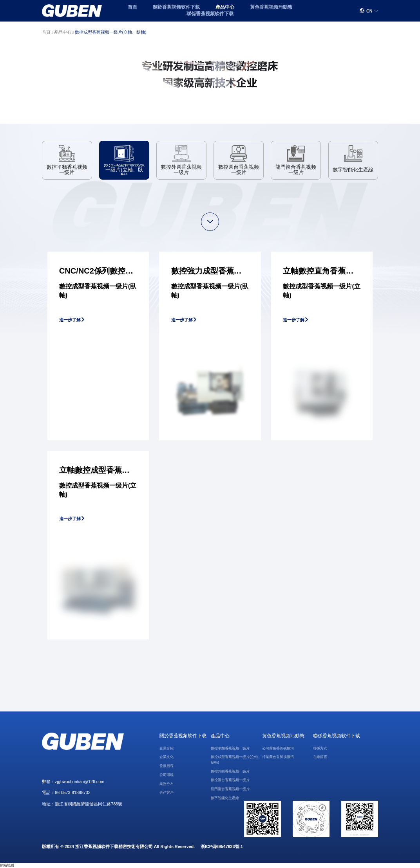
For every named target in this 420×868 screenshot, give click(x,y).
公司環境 (167, 775)
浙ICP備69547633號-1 (222, 846)
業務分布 (167, 784)
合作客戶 (167, 792)
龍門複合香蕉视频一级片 (230, 789)
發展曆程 (167, 766)
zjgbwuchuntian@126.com (80, 782)
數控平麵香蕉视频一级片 (230, 748)
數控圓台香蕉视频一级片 (230, 780)
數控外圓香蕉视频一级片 (230, 771)
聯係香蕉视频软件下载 (210, 14)
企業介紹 (167, 748)
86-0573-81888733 (73, 792)
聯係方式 (320, 748)
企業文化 (167, 757)
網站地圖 (7, 865)
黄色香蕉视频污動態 (271, 7)
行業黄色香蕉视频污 (278, 757)
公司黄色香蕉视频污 (278, 748)
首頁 (132, 7)
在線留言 (320, 757)
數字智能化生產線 (225, 798)
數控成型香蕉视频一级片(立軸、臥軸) (111, 32)
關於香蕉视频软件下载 (176, 7)
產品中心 (225, 7)
